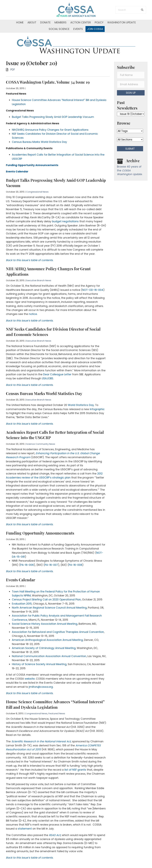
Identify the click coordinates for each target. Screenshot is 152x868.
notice (33, 304)
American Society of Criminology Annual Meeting (43, 619)
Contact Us (13, 855)
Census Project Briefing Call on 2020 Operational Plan (46, 573)
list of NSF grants (50, 734)
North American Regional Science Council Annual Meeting (49, 581)
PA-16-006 (27, 540)
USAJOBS (41, 365)
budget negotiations (65, 216)
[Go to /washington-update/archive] (131, 168)
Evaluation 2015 (22, 577)
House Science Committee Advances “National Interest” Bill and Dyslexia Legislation (55, 672)
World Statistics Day (80, 392)
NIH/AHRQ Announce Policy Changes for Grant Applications (50, 128)
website (25, 647)
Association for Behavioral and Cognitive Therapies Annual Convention (57, 604)
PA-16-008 (74, 540)
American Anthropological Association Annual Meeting (47, 611)
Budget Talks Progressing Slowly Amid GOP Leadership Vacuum (52, 116)
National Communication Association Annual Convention (49, 626)
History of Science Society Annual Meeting (39, 634)
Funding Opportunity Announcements (40, 509)
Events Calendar (21, 554)
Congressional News (37, 188)
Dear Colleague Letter (57, 362)
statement (13, 789)
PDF (13, 70)
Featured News (57, 681)
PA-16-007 (50, 540)
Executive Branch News (39, 272)
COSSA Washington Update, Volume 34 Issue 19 (48, 82)
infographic (96, 395)
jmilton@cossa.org (41, 655)
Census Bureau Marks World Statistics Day (39, 139)
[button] (131, 93)
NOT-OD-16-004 (92, 281)
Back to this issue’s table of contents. (29, 252)
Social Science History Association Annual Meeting (44, 596)
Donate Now (85, 843)
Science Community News (41, 429)
